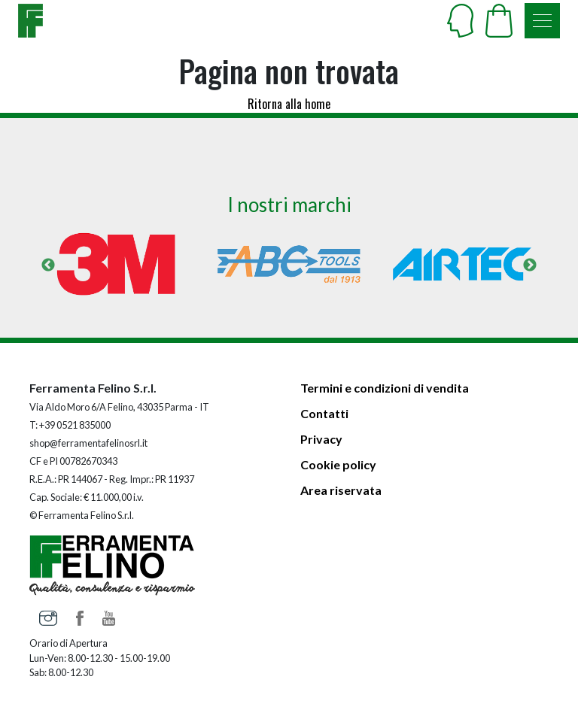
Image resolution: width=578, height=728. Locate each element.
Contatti (324, 413)
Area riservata (341, 490)
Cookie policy (338, 464)
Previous (48, 265)
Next (530, 265)
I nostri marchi (289, 205)
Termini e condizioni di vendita (385, 388)
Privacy (321, 439)
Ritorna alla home (289, 104)
